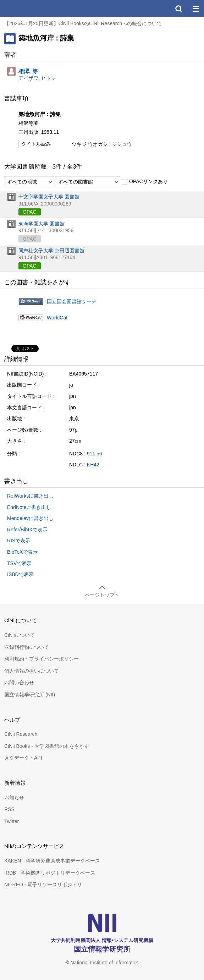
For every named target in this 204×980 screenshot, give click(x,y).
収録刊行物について (27, 647)
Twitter (12, 821)
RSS (9, 809)
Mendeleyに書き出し (30, 518)
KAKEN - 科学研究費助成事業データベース (52, 861)
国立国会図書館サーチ (72, 301)
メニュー (195, 9)
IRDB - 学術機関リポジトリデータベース (50, 873)
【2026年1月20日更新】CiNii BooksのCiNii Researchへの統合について (83, 23)
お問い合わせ (19, 683)
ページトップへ (102, 595)
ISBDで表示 (20, 574)
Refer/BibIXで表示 (27, 530)
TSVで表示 (19, 563)
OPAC (30, 212)
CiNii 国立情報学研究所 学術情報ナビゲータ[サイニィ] (31, 9)
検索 (178, 9)
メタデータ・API (23, 758)
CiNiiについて (20, 635)
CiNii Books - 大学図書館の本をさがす (47, 746)
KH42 (93, 465)
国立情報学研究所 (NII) (30, 695)
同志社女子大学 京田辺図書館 (51, 251)
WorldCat (57, 318)
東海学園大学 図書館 (42, 224)
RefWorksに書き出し (30, 496)
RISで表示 (19, 541)
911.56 (95, 454)
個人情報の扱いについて (32, 671)
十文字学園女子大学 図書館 (49, 197)
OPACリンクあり (145, 182)
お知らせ (14, 798)
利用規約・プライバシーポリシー (42, 659)
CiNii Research (21, 734)
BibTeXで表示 (22, 552)
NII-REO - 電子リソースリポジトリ (43, 885)
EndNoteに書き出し (29, 507)
